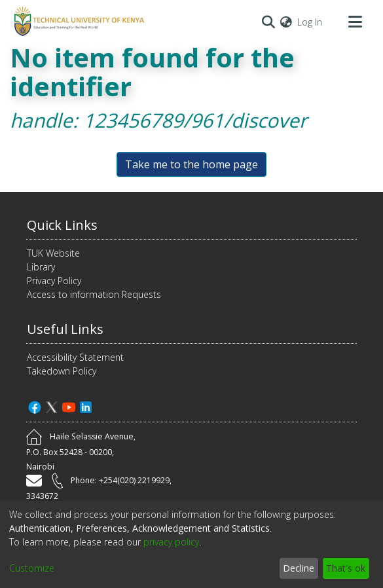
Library (41, 267)
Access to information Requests (94, 294)
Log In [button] (310, 22)
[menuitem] (286, 22)
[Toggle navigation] (355, 22)
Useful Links (65, 329)
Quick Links (62, 225)
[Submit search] (268, 22)
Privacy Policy (54, 281)
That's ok (346, 568)
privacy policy (171, 542)
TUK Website (53, 253)
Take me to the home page (191, 164)
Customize (32, 568)
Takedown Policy (62, 371)
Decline (299, 568)
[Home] (77, 22)
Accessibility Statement (75, 357)
